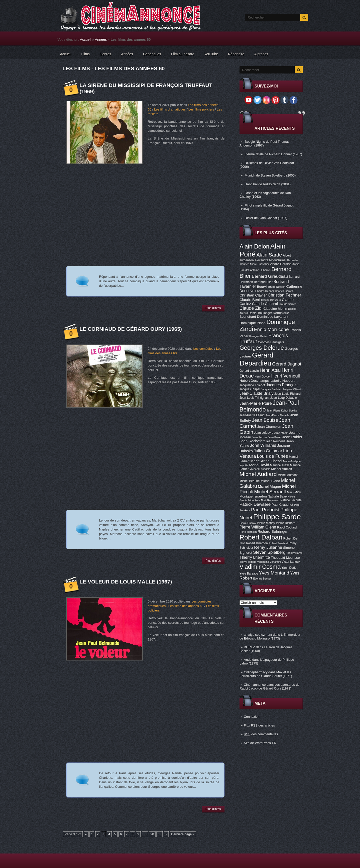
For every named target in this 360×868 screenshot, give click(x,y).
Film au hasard (183, 54)
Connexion (251, 717)
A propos (261, 54)
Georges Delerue (262, 348)
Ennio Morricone (271, 329)
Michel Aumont (287, 475)
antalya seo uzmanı (258, 635)
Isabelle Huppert (282, 381)
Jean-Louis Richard (287, 394)
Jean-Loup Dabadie (283, 398)
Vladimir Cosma (260, 567)
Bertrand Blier (263, 282)
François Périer (258, 336)
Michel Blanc (270, 481)
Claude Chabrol (265, 304)
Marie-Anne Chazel (266, 461)
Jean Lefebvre (264, 433)
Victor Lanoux (291, 562)
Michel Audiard (258, 474)
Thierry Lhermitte (255, 557)
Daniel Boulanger (260, 313)
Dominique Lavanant (273, 317)
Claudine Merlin (275, 309)
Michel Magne (270, 486)
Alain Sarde (269, 255)
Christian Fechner (284, 295)
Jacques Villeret (292, 389)
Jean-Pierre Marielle (277, 415)
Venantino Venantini (269, 562)
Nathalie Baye (277, 496)
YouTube (211, 54)
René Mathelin (248, 532)
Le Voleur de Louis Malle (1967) (126, 582)
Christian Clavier (253, 295)
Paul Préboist (265, 510)
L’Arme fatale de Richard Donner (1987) (273, 154)
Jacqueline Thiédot (252, 385)
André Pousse (281, 264)
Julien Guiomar (268, 451)
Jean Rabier (292, 437)
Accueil (86, 39)
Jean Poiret (274, 437)
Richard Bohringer (272, 531)
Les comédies (203, 349)
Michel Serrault (270, 492)
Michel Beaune (249, 481)
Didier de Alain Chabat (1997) (266, 218)
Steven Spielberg (269, 552)
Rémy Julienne (268, 547)
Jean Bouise (265, 420)
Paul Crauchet (282, 505)
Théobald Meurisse (285, 558)
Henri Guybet (263, 376)
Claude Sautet (287, 304)
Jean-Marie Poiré (256, 403)
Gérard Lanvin (249, 371)
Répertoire (236, 54)
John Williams (263, 445)
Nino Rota (254, 500)
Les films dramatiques (170, 109)
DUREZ (249, 647)
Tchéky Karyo (294, 553)
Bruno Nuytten (277, 287)
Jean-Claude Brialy (256, 393)
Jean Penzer (259, 437)
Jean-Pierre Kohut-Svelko (282, 410)
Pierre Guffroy (248, 523)
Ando (247, 660)
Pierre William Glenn (258, 527)
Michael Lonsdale (260, 469)
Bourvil (262, 287)
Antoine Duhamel (260, 270)
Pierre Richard (286, 523)
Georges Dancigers (271, 342)
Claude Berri (250, 300)
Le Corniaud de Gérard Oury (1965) (131, 329)
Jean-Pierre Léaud (252, 415)
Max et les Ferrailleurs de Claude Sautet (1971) (266, 674)
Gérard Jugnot (287, 364)
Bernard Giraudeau (270, 276)
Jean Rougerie (276, 441)
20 (152, 834)
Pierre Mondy (266, 523)
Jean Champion (269, 427)
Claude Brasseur (271, 300)
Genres (105, 54)
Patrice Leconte (291, 500)
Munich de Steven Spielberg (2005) (270, 175)
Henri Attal (270, 370)
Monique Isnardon (253, 496)
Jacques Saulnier (271, 389)
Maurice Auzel (279, 465)
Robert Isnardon (257, 543)
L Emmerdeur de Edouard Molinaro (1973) (270, 636)
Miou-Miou (294, 492)
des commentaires (261, 734)
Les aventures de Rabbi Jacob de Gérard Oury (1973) (269, 686)
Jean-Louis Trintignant (254, 398)
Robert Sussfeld (278, 543)
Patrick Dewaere (255, 504)
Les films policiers (201, 109)
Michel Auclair (282, 469)
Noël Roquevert (270, 500)
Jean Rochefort (252, 441)
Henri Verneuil (285, 376)
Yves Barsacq (249, 573)
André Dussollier (259, 264)
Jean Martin (281, 433)
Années (101, 39)
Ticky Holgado (248, 562)
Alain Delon (254, 246)
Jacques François (281, 385)
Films (85, 54)
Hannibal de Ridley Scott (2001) (268, 184)
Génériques (152, 54)
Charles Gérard (284, 291)
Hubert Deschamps (254, 381)
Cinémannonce (255, 685)
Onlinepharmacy (256, 672)
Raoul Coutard (287, 527)
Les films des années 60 (186, 606)
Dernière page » (183, 834)
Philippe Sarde (277, 517)
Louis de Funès (272, 456)
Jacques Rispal (250, 389)
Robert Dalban (261, 537)
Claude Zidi (251, 308)
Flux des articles (259, 725)
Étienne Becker (262, 578)
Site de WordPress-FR (260, 743)
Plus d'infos (213, 308)
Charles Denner (265, 291)
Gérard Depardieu (256, 359)
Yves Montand (274, 573)
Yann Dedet (289, 568)
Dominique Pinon (252, 323)
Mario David (259, 465)
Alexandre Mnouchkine (270, 260)
